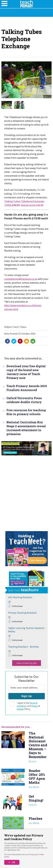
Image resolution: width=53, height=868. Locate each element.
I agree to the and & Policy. (28, 706)
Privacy (31, 854)
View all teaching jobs (27, 663)
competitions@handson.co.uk (21, 279)
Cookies (20, 709)
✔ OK (12, 862)
